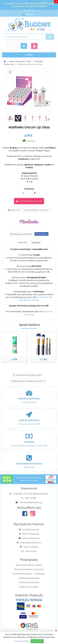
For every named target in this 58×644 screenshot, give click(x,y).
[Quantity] (29, 193)
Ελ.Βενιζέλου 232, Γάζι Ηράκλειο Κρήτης (30, 494)
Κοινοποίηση (42, 234)
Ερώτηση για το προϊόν (21, 234)
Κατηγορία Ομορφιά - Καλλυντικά (36, 210)
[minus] (23, 193)
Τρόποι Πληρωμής (29, 534)
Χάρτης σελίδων (29, 547)
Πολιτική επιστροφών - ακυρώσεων (29, 574)
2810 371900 (31, 498)
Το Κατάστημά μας (29, 529)
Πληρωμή (36, 242)
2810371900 (29, 467)
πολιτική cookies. (22, 641)
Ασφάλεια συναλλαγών (29, 578)
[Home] (5, 61)
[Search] (50, 37)
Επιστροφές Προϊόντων (29, 542)
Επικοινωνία (31, 551)
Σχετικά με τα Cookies (29, 587)
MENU (37, 55)
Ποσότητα (29, 189)
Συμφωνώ (37, 641)
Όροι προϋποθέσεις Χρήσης (29, 565)
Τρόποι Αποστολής (29, 538)
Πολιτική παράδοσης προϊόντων (29, 569)
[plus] (35, 193)
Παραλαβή (22, 242)
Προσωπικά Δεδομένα (29, 582)
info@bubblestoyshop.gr (31, 502)
